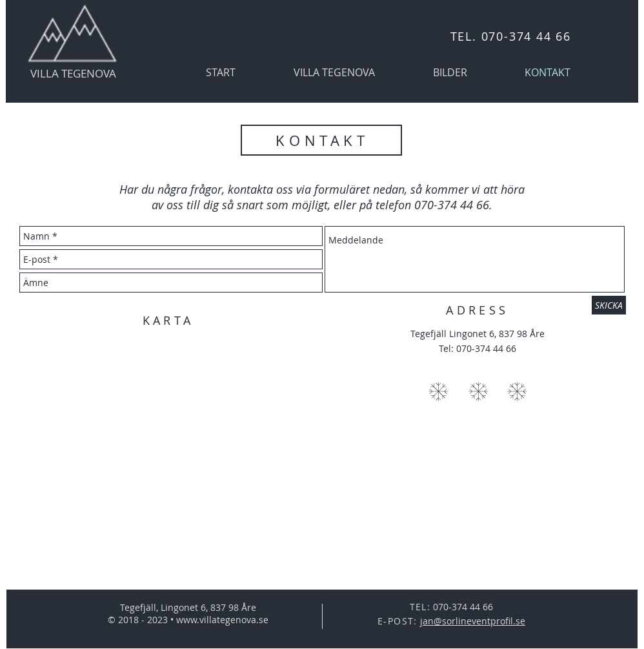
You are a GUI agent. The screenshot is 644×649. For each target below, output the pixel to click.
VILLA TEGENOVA (73, 73)
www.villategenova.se (222, 620)
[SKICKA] (609, 305)
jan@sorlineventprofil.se (473, 621)
